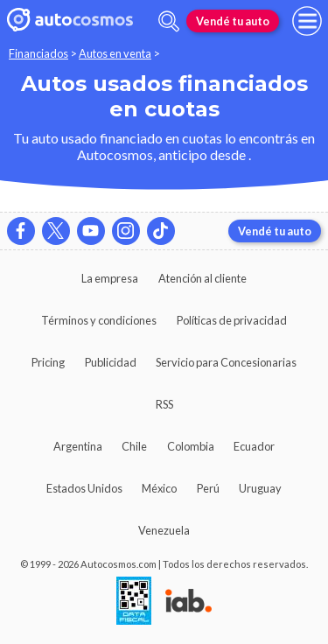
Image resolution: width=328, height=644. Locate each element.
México (159, 488)
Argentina (78, 446)
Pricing (48, 362)
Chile (134, 446)
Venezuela (164, 530)
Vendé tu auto (233, 21)
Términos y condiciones (99, 320)
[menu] (307, 21)
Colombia (191, 446)
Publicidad (111, 362)
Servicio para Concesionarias (226, 362)
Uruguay (260, 488)
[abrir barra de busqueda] (169, 21)
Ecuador (254, 446)
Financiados (38, 53)
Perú (208, 488)
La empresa (110, 278)
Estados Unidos (84, 488)
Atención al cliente (202, 278)
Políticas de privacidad (232, 320)
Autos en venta (115, 53)
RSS (164, 404)
